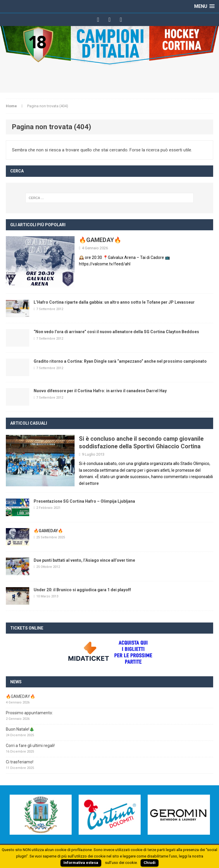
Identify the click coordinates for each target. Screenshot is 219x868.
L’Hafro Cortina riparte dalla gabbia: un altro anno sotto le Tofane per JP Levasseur (114, 302)
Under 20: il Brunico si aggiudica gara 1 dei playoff (82, 590)
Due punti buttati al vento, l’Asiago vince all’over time (84, 560)
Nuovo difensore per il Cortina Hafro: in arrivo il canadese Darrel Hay (100, 391)
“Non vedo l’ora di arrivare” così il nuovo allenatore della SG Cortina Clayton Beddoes (116, 332)
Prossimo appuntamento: (29, 713)
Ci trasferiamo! (20, 762)
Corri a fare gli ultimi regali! (30, 746)
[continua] (109, 483)
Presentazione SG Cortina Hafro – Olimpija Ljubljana (84, 501)
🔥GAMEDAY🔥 (100, 240)
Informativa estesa (81, 863)
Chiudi (150, 863)
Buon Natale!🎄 (20, 729)
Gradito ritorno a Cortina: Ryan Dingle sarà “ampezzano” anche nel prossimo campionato (120, 361)
